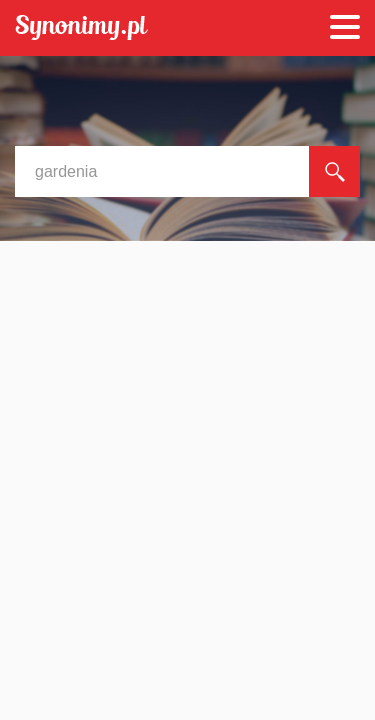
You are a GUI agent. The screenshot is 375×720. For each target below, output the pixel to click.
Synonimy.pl (81, 28)
